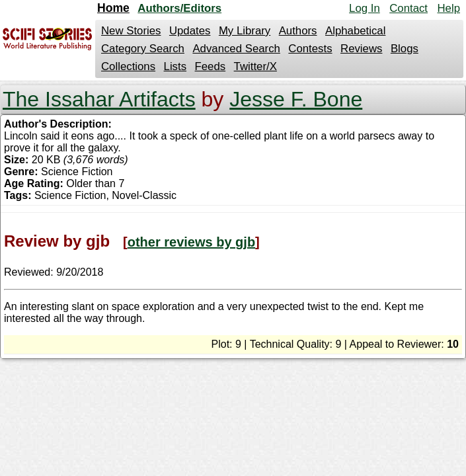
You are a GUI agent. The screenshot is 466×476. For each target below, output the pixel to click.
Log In (365, 8)
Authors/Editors (179, 8)
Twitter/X (255, 66)
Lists (175, 66)
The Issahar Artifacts (99, 99)
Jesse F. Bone (296, 99)
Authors (298, 31)
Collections (128, 66)
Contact (408, 8)
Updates (190, 31)
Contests (310, 49)
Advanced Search (236, 49)
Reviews (361, 49)
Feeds (211, 66)
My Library (245, 31)
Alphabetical (355, 31)
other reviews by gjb (191, 242)
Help (448, 8)
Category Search (143, 49)
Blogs (405, 49)
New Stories (131, 31)
